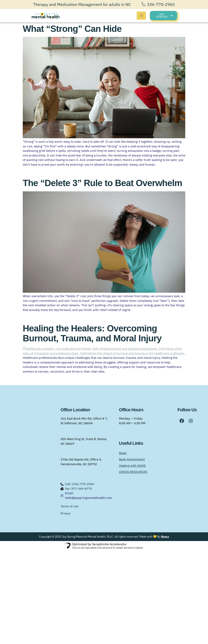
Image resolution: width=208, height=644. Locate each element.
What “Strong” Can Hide (72, 29)
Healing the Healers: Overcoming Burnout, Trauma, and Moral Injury (92, 333)
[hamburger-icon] (141, 16)
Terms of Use (69, 600)
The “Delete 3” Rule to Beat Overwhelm (102, 183)
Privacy (66, 607)
